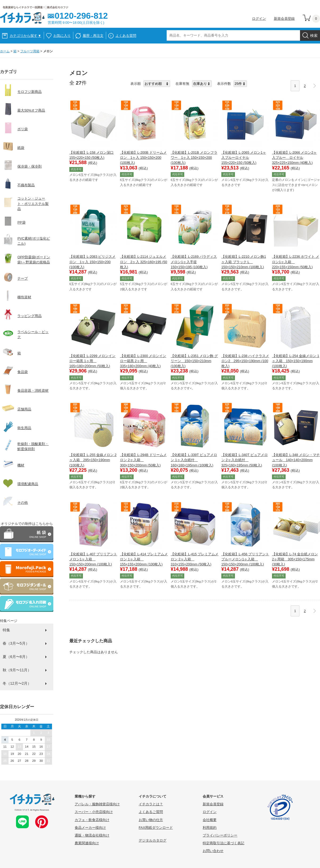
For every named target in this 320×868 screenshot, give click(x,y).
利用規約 (210, 828)
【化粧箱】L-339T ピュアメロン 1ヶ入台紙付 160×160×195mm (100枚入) (194, 460)
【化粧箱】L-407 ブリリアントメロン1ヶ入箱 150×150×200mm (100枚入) (93, 559)
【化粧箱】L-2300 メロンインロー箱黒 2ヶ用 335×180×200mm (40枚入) (143, 361)
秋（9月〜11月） (17, 670)
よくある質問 (126, 36)
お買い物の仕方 (151, 820)
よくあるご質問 (151, 812)
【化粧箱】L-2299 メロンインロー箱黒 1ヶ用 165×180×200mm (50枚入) (92, 361)
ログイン (259, 19)
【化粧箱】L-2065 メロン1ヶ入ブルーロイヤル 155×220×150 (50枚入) (244, 158)
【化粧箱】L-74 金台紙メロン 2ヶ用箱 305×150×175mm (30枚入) (295, 559)
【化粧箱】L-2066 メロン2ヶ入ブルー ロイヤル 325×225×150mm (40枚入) (294, 158)
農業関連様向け (87, 843)
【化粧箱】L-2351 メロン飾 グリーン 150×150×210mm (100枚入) (194, 361)
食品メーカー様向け (90, 828)
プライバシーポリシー (220, 835)
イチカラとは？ (151, 804)
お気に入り (62, 36)
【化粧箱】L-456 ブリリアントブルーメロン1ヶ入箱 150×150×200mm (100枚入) (245, 559)
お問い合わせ (213, 851)
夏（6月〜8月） (16, 657)
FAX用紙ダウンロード (156, 828)
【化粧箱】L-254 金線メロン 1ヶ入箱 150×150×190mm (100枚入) (296, 361)
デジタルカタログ (153, 840)
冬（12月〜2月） (17, 683)
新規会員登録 (284, 19)
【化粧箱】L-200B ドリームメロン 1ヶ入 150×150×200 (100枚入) (143, 158)
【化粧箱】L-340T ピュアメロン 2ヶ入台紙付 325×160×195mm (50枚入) (245, 460)
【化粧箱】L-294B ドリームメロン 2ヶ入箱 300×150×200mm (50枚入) (143, 460)
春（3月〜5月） (16, 643)
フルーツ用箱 (30, 51)
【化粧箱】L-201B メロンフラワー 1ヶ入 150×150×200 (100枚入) (194, 158)
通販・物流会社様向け (92, 835)
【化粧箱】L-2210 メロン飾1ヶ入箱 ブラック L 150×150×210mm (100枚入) (244, 262)
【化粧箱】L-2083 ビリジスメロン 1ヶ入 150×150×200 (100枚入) (92, 262)
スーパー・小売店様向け (94, 812)
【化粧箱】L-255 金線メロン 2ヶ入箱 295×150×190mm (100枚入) (93, 460)
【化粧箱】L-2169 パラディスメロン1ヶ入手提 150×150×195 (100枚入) (194, 262)
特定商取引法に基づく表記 (223, 843)
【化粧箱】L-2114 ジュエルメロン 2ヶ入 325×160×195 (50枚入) (144, 262)
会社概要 (210, 820)
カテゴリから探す (25, 36)
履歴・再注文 (93, 36)
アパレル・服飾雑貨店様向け (97, 804)
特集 (6, 630)
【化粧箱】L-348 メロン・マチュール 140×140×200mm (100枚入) (296, 460)
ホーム (5, 51)
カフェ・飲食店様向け (92, 820)
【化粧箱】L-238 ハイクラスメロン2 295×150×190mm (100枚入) (245, 361)
